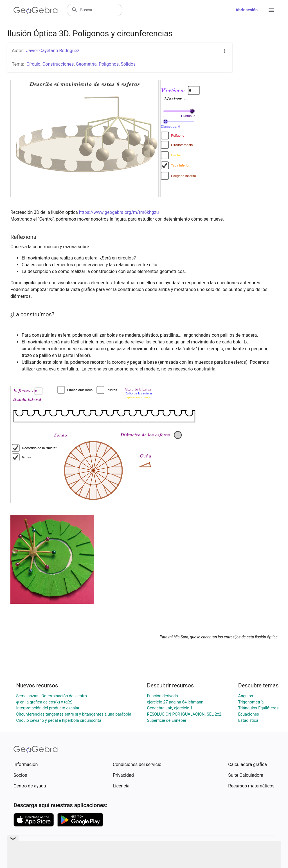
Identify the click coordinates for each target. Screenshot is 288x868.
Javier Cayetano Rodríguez (53, 51)
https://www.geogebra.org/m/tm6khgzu (119, 212)
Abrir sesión (247, 10)
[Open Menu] (271, 10)
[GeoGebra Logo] (36, 10)
